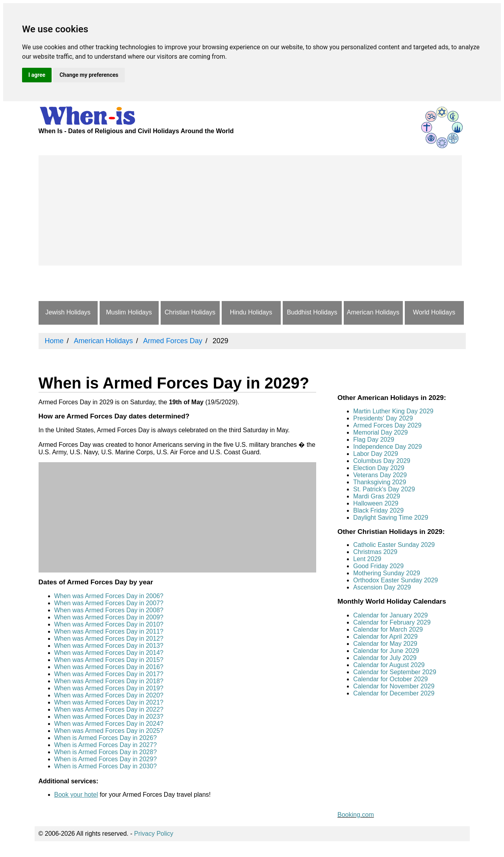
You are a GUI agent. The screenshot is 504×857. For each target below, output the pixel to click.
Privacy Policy (154, 834)
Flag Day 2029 (374, 440)
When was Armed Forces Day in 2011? (109, 631)
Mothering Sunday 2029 (387, 573)
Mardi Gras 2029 (377, 496)
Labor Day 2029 (376, 454)
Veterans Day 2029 (380, 475)
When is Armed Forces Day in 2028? (106, 752)
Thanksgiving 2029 (380, 482)
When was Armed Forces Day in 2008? (109, 610)
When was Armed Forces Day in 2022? (109, 709)
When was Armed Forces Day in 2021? (109, 702)
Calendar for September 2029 (395, 672)
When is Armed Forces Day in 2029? (106, 759)
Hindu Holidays (251, 312)
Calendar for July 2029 (385, 658)
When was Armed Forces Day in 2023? (109, 717)
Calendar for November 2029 (394, 686)
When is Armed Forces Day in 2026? (106, 738)
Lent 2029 (367, 559)
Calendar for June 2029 (386, 651)
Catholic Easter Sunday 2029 (394, 545)
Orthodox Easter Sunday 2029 (396, 580)
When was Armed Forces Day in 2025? (109, 731)
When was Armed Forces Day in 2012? (109, 639)
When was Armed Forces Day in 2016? (109, 667)
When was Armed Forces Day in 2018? (109, 681)
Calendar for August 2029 (389, 665)
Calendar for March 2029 (388, 629)
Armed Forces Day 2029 (387, 425)
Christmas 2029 (375, 552)
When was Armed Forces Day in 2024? (109, 724)
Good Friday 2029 (378, 566)
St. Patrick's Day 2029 (384, 489)
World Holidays (434, 312)
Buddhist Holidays (312, 312)
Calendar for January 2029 (390, 615)
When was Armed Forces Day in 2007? (109, 603)
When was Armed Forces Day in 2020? (109, 695)
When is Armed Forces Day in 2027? (106, 745)
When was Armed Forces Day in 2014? (109, 653)
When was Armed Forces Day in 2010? (109, 624)
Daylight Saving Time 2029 (391, 518)
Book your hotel (76, 795)
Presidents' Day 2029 (383, 418)
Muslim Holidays (129, 312)
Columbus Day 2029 (382, 461)
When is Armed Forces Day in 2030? (106, 766)
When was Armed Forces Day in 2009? (109, 617)
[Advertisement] (250, 210)
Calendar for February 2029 (392, 622)
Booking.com (356, 815)
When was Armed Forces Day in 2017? (109, 674)
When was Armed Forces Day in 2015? (109, 660)
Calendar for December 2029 (394, 693)
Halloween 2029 (376, 503)
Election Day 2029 (379, 468)
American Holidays (373, 312)
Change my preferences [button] (89, 75)
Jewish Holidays (68, 312)
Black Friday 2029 (378, 510)
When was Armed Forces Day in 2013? (109, 646)
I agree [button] (37, 75)
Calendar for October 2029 (390, 679)
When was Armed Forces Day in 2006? (109, 596)
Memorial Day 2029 (381, 432)
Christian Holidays (190, 312)
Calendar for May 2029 (385, 644)
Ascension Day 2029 (382, 587)
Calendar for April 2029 (385, 637)
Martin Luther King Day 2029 (393, 411)
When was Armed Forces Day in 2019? (109, 688)
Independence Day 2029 (387, 447)
